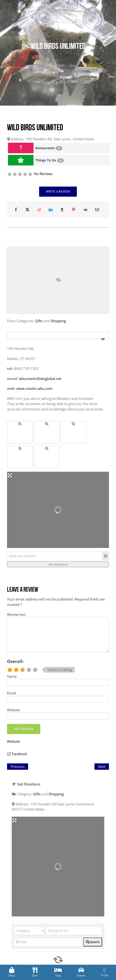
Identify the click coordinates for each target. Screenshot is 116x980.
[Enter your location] (55, 556)
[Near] (48, 942)
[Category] (29, 931)
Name (12, 676)
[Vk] (85, 210)
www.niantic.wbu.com (34, 388)
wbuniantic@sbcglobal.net (40, 379)
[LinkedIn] (51, 210)
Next (102, 766)
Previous (18, 766)
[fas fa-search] (93, 942)
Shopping (58, 321)
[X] (27, 210)
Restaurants (49, 148)
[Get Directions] (58, 564)
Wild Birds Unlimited (35, 128)
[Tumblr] (62, 210)
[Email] (97, 210)
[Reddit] (39, 210)
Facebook (19, 754)
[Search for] (74, 931)
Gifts (39, 321)
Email (11, 693)
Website (13, 710)
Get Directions (29, 784)
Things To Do (50, 160)
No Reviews (43, 174)
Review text (16, 614)
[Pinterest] (74, 210)
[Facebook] (16, 210)
